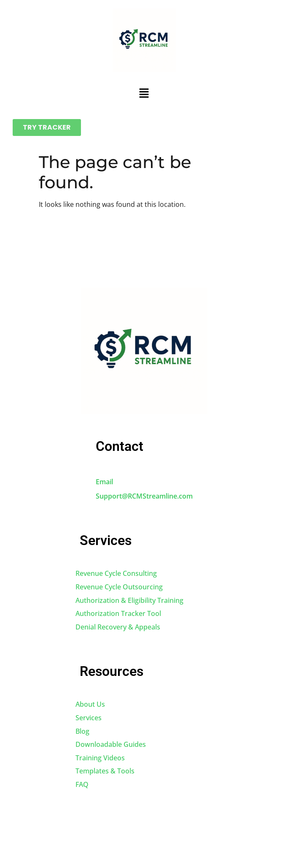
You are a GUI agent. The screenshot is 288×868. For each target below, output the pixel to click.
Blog (82, 731)
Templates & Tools (105, 771)
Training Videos (100, 758)
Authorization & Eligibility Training (129, 600)
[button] (144, 93)
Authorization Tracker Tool (118, 613)
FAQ (82, 784)
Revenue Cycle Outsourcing (119, 587)
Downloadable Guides (111, 744)
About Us (90, 704)
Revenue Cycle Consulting (116, 573)
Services (89, 718)
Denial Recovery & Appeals (118, 627)
